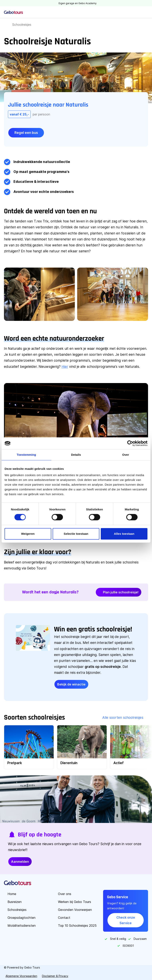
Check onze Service (126, 920)
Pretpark (15, 763)
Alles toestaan (124, 534)
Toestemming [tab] (27, 455)
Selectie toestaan (76, 534)
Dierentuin (69, 763)
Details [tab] (76, 455)
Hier (65, 367)
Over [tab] (126, 455)
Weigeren (28, 534)
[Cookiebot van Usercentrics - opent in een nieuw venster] (130, 443)
